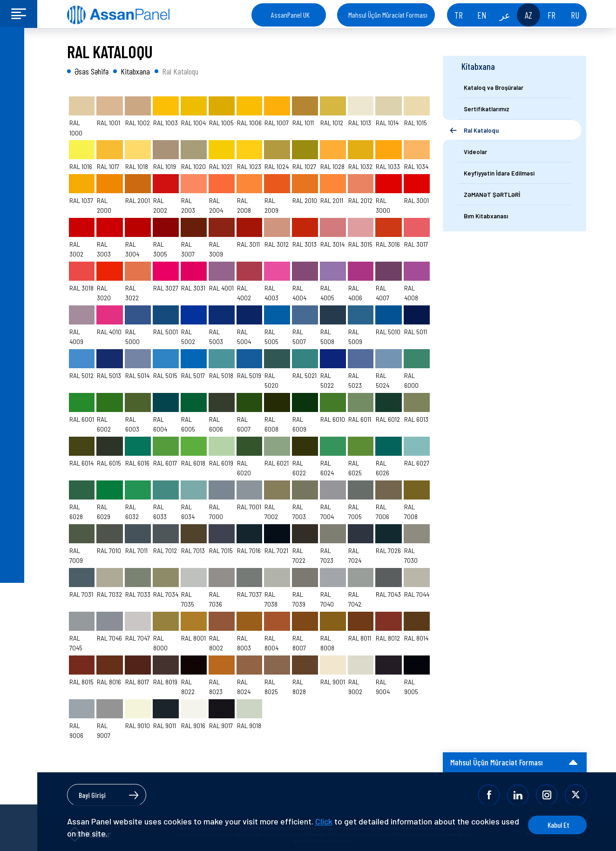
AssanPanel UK (290, 15)
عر (505, 15)
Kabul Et (551, 825)
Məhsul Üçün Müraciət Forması (388, 15)
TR (459, 15)
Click (324, 821)
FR (552, 15)
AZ (528, 15)
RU (575, 15)
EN (482, 15)
